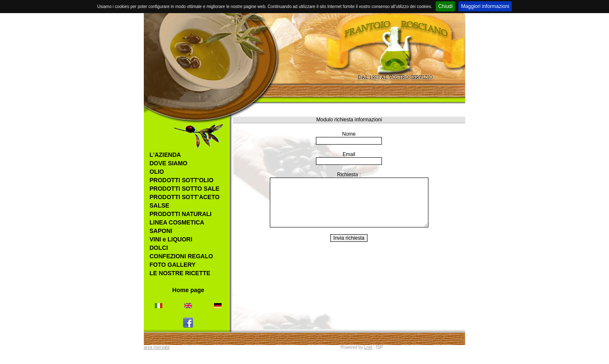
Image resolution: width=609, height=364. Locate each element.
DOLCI (159, 248)
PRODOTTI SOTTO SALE (185, 189)
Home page (188, 290)
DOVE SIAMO (169, 163)
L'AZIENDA (165, 155)
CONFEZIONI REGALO (181, 256)
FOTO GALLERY (173, 265)
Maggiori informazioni (485, 6)
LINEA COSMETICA (177, 222)
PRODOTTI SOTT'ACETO (185, 197)
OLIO (157, 172)
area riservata (157, 347)
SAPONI (161, 231)
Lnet (368, 347)
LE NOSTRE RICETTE (180, 273)
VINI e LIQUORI (171, 239)
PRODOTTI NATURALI (181, 214)
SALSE (160, 205)
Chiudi (445, 6)
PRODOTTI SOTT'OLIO (182, 180)
